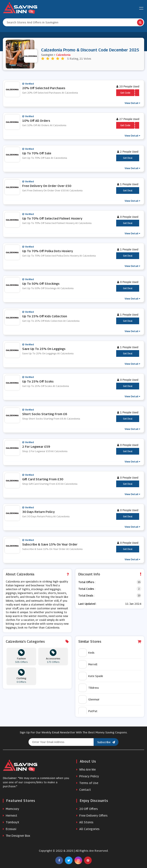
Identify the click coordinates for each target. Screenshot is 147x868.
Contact (84, 790)
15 (139, 582)
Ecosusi (10, 829)
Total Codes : (87, 589)
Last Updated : (87, 604)
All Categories (88, 829)
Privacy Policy (88, 776)
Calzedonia (63, 55)
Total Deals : (86, 595)
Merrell (88, 664)
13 (139, 595)
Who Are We (86, 770)
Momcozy (11, 809)
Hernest (10, 816)
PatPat (88, 711)
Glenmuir (89, 699)
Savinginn (47, 55)
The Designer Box (17, 836)
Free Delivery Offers (92, 816)
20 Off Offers (87, 809)
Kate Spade (91, 676)
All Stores (85, 822)
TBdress (89, 688)
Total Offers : (87, 582)
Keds (87, 653)
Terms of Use (87, 783)
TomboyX (11, 822)
